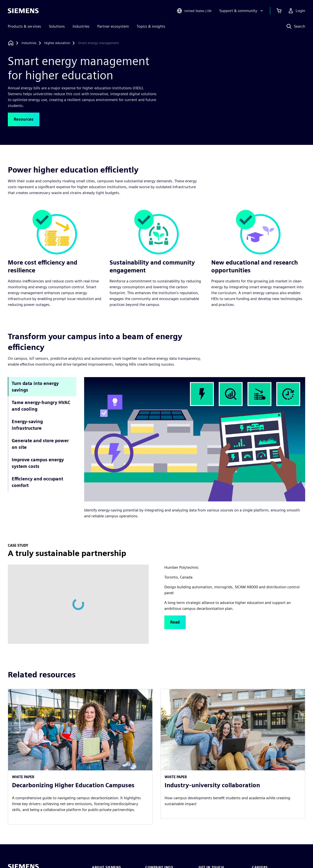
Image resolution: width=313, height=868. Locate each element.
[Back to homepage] (11, 43)
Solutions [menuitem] (57, 26)
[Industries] (29, 43)
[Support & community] (242, 11)
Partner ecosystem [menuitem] (113, 26)
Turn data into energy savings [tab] (35, 387)
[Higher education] (57, 43)
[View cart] (279, 11)
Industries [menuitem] (81, 26)
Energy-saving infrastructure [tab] (27, 425)
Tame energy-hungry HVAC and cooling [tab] (41, 406)
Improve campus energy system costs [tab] (38, 463)
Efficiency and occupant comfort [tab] (37, 482)
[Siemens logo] (23, 11)
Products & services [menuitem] (24, 26)
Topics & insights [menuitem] (151, 26)
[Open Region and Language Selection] (194, 11)
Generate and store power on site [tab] (40, 444)
